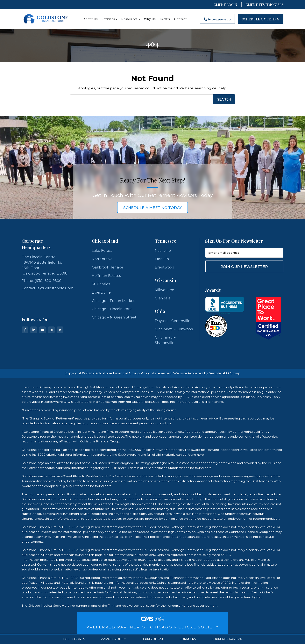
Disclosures (74, 639)
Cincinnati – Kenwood (174, 329)
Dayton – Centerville (173, 321)
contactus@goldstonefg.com (48, 288)
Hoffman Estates (106, 276)
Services (109, 19)
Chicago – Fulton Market (113, 301)
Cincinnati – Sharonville (165, 340)
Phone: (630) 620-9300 (42, 281)
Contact (180, 19)
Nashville (163, 251)
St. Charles (101, 284)
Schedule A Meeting (261, 19)
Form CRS (188, 639)
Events (165, 19)
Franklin (162, 259)
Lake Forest (102, 251)
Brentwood (165, 267)
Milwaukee (164, 290)
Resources (131, 19)
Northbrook (102, 259)
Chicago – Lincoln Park (112, 309)
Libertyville (101, 292)
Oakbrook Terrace (107, 267)
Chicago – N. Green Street (114, 318)
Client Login (225, 4)
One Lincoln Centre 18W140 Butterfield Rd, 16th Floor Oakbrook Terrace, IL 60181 (45, 265)
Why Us (150, 19)
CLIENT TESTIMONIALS (264, 4)
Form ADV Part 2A (227, 639)
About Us (91, 19)
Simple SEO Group (225, 373)
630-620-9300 (217, 19)
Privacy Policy (113, 639)
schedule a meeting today (152, 208)
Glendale (163, 298)
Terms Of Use (153, 639)
